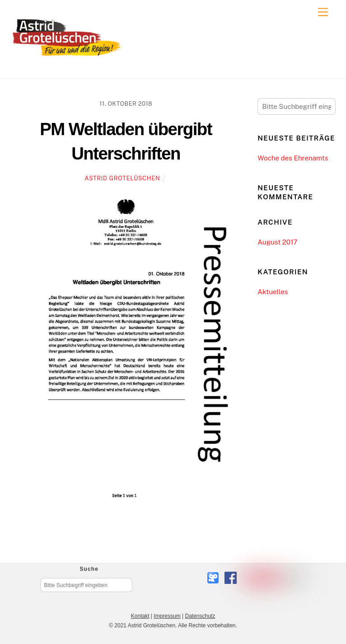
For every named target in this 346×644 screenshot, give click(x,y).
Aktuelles (273, 292)
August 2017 (277, 242)
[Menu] (323, 12)
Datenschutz (200, 616)
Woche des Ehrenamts (293, 158)
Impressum (167, 616)
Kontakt (140, 616)
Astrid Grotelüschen (122, 178)
